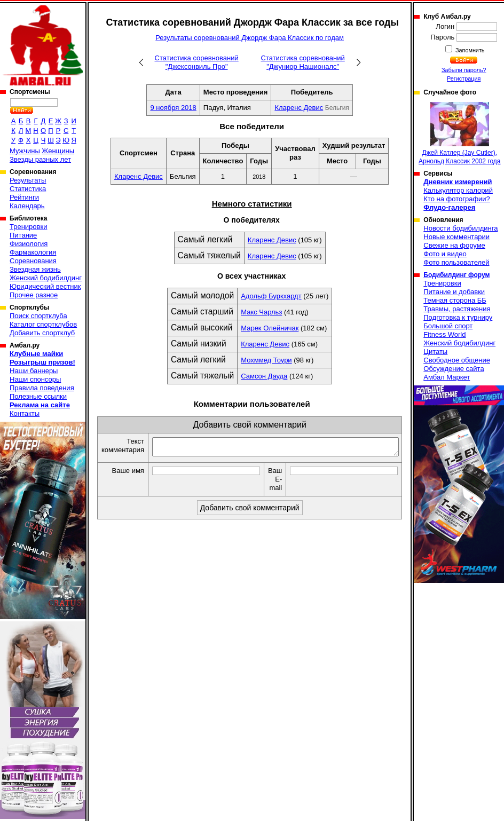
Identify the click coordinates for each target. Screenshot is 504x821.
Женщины (58, 151)
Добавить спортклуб (42, 333)
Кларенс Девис (299, 108)
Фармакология (33, 252)
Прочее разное (34, 295)
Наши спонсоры (35, 379)
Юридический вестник (45, 286)
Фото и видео (445, 254)
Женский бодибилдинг (46, 278)
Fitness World (444, 334)
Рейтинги (24, 197)
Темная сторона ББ (455, 300)
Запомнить (469, 50)
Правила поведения (42, 388)
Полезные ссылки (38, 396)
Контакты (25, 413)
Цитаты (435, 352)
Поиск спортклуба (38, 316)
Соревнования (33, 261)
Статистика (28, 189)
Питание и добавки (454, 292)
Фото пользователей (456, 262)
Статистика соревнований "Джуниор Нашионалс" (303, 62)
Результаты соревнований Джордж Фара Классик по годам (250, 38)
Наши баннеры (34, 371)
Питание (23, 235)
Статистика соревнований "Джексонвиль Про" (197, 62)
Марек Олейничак (270, 328)
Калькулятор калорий (458, 190)
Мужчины (25, 151)
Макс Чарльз (261, 312)
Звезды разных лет (40, 159)
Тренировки (28, 227)
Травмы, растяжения (457, 309)
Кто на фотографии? (457, 199)
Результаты (28, 180)
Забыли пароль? (464, 70)
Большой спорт (448, 326)
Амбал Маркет (447, 377)
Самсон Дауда (264, 376)
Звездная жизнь (35, 269)
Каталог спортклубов (43, 324)
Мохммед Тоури (266, 360)
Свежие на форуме (454, 245)
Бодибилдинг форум (456, 275)
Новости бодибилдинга (460, 228)
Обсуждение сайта (454, 369)
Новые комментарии (456, 237)
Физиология (29, 244)
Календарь (27, 206)
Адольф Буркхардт (271, 296)
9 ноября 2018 (173, 108)
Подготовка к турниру (458, 317)
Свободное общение (457, 360)
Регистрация (464, 78)
